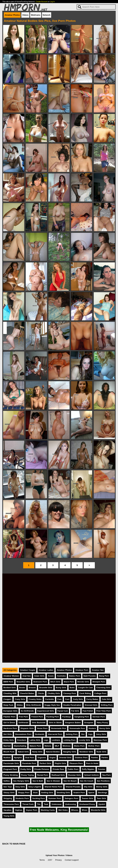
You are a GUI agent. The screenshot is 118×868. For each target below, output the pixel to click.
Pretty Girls (26, 769)
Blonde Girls (83, 682)
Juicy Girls (101, 734)
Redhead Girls (58, 775)
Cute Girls (106, 699)
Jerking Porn (72, 734)
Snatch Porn (79, 793)
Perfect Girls (45, 763)
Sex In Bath (38, 781)
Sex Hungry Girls (21, 781)
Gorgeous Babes (73, 723)
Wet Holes (63, 810)
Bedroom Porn (40, 682)
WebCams (36, 15)
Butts (72, 688)
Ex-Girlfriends (27, 711)
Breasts (32, 688)
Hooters (92, 728)
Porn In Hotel (92, 763)
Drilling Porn (107, 705)
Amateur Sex (98, 670)
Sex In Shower (53, 781)
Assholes (61, 676)
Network (47, 15)
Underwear (57, 804)
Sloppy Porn (24, 793)
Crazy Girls (20, 699)
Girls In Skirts (55, 723)
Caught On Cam (86, 688)
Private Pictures (42, 769)
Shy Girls (88, 787)
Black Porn (69, 682)
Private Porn (58, 769)
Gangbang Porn (82, 717)
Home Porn (42, 728)
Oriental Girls (65, 758)
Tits (39, 804)
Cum (59, 699)
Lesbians (56, 740)
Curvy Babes (92, 699)
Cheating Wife (10, 693)
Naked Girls (23, 752)
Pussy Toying (28, 775)
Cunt (67, 699)
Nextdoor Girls (86, 752)
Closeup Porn (70, 693)
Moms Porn (79, 746)
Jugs (90, 734)
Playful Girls (60, 763)
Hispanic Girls (27, 728)
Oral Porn (30, 758)
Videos (25, 15)
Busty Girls (61, 688)
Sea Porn (106, 775)
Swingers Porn (71, 798)
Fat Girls (75, 711)
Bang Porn (104, 676)
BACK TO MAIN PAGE (14, 844)
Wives (85, 810)
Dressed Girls (91, 705)
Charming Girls (103, 688)
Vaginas (19, 810)
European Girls (10, 711)
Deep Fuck (8, 705)
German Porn (99, 717)
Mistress (67, 746)
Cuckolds (49, 699)
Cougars (7, 699)
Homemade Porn (77, 728)
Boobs (22, 688)
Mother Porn (94, 746)
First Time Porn (104, 711)
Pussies (102, 769)
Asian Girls (39, 676)
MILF (57, 746)
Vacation (7, 810)
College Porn (100, 693)
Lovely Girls (85, 740)
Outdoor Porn (81, 758)
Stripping (8, 798)
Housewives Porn (23, 734)
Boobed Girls (10, 688)
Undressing (70, 804)
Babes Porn (75, 676)
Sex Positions (103, 781)
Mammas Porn (100, 740)
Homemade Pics (59, 728)
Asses (51, 676)
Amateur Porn (82, 670)
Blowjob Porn (99, 682)
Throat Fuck (28, 804)
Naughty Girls (70, 752)
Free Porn (24, 717)
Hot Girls (8, 734)
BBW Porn (8, 682)
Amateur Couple (28, 670)
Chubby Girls (54, 693)
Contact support (72, 860)
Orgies (53, 758)
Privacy (59, 860)
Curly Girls (78, 699)
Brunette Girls (46, 688)
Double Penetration (72, 705)
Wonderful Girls (98, 810)
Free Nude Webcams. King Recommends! (59, 830)
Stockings (103, 793)
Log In (52, 2)
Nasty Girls (37, 752)
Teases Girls (88, 798)
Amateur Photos (12, 15)
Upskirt (102, 804)
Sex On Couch (87, 781)
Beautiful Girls (23, 682)
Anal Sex (27, 676)
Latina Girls (35, 740)
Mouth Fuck (9, 752)
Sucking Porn (39, 798)
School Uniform (91, 775)
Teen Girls (101, 798)
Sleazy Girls (9, 793)
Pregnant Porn (10, 769)
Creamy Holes (35, 699)
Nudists (7, 758)
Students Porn (22, 798)
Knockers (22, 740)
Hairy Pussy (102, 723)
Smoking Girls (63, 793)
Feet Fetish (88, 711)
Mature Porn (35, 746)
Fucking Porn (53, 717)
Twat (46, 804)
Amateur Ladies (46, 670)
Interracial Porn (55, 734)
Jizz (83, 734)
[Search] (96, 7)
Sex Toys (8, 787)
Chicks (41, 693)
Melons (48, 746)
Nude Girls (101, 752)
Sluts (35, 793)
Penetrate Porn (29, 763)
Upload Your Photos (55, 855)
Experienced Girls (46, 711)
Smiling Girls (47, 793)
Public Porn (73, 769)
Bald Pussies (90, 676)
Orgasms (42, 758)
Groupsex (89, 723)
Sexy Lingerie (35, 787)
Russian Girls (75, 775)
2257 (50, 860)
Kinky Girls (9, 740)
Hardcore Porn (10, 728)
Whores (75, 810)
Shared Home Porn (53, 787)
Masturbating (20, 746)
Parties (105, 758)
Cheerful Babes (27, 693)
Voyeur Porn (31, 810)
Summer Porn (55, 798)
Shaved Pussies (73, 787)
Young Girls (9, 816)
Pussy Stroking (11, 775)
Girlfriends (23, 723)
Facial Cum (63, 711)
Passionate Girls (11, 763)
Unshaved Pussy (87, 804)
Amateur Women (11, 676)
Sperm (91, 793)
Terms (42, 860)
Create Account (42, 2)
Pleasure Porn (76, 763)
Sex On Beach (70, 781)
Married (7, 746)
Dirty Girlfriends (34, 705)
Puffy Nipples (88, 769)
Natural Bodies (53, 752)
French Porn (37, 717)
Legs (46, 740)
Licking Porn (70, 740)
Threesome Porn (11, 804)
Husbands (40, 734)
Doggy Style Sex (52, 705)
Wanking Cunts (48, 810)
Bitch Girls (55, 682)
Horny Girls (105, 728)
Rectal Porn (43, 775)
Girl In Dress (9, 723)
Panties (94, 758)
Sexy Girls (20, 787)
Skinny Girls (102, 787)
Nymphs (18, 758)
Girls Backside (39, 723)
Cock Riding (85, 693)
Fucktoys (67, 717)
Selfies (7, 781)
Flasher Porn (9, 717)
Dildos (20, 705)
